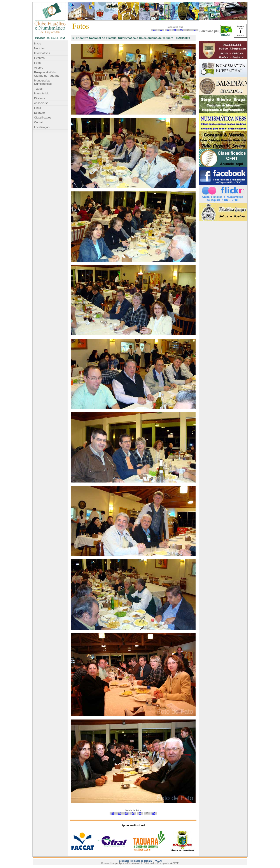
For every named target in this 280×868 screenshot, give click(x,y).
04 (175, 30)
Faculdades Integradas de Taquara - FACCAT (140, 861)
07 (195, 30)
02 (161, 30)
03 (168, 30)
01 (154, 30)
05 (181, 30)
